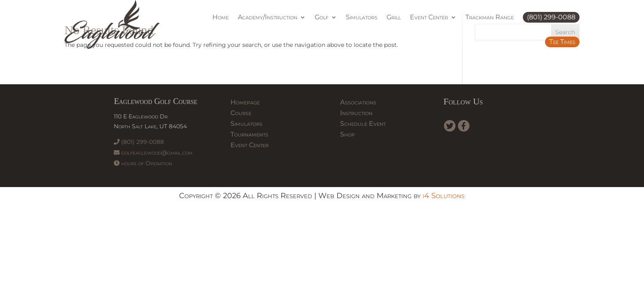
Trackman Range (490, 17)
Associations (358, 102)
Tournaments (249, 134)
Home (221, 17)
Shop (347, 134)
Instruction (356, 113)
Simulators (362, 17)
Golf (322, 17)
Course (241, 113)
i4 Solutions (444, 196)
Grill (394, 17)
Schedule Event (363, 124)
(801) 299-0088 (551, 17)
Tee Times (562, 42)
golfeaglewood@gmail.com (153, 153)
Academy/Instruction (268, 17)
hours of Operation (143, 163)
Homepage (245, 102)
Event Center (429, 17)
